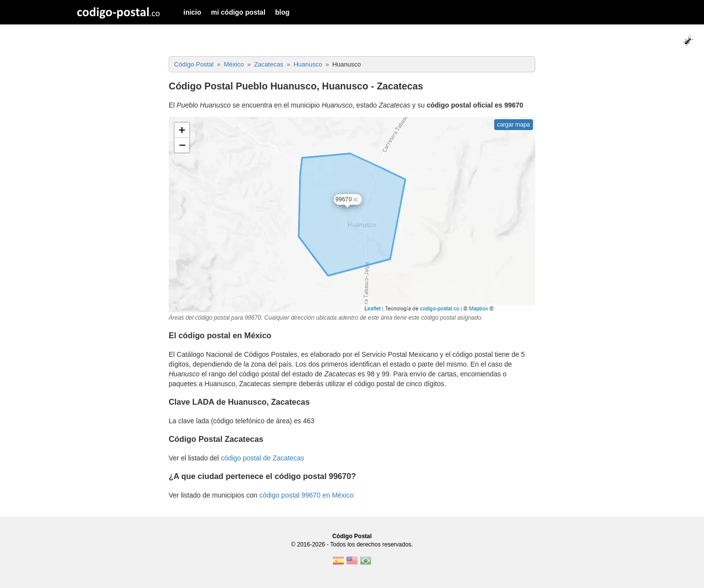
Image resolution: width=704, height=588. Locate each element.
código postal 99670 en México (306, 495)
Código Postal (352, 536)
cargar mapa (514, 125)
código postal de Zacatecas (263, 458)
